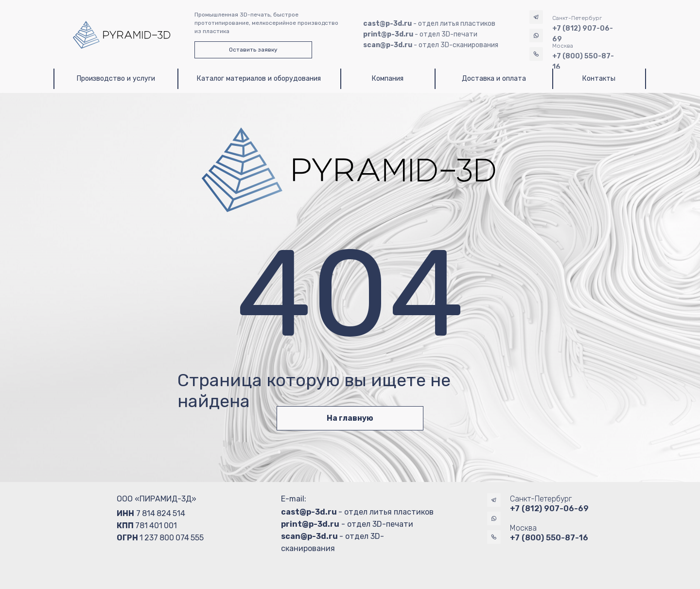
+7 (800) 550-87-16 (549, 538)
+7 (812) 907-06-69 (549, 509)
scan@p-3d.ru (309, 536)
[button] (253, 50)
